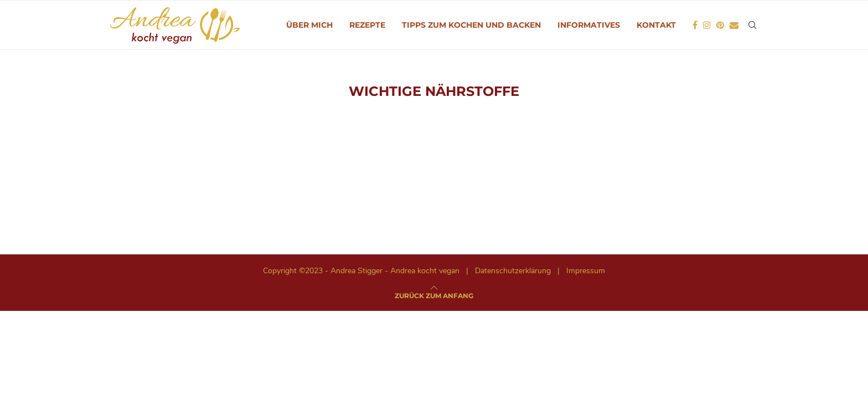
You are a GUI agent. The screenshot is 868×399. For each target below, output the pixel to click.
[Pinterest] (720, 25)
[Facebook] (695, 25)
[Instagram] (707, 25)
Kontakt (656, 25)
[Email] (734, 25)
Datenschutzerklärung (513, 271)
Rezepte (367, 25)
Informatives (589, 25)
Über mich (309, 25)
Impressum (586, 271)
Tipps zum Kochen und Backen (471, 25)
